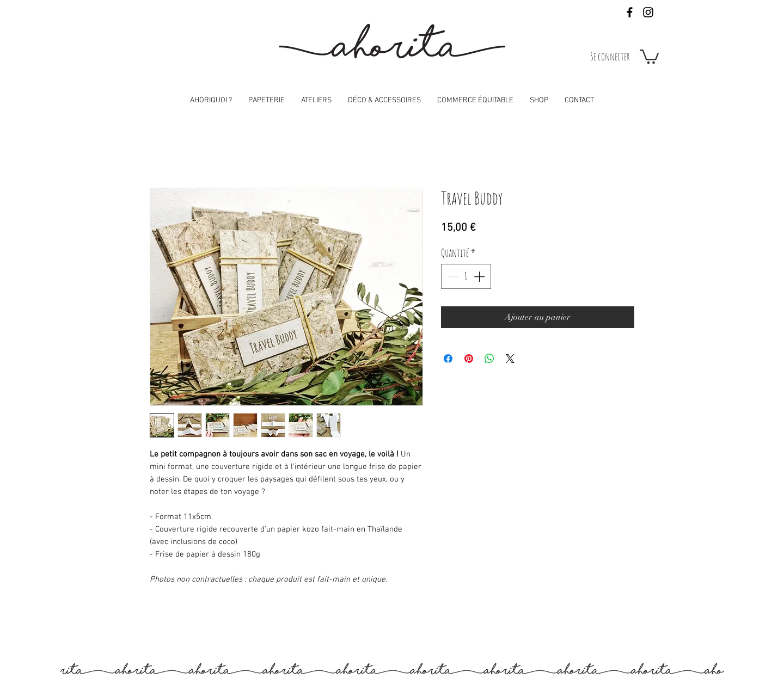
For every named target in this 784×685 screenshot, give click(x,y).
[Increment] (480, 276)
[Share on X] (510, 359)
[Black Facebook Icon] (630, 12)
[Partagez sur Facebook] (448, 359)
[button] (649, 56)
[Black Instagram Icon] (648, 12)
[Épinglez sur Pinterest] (469, 359)
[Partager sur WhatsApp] (489, 359)
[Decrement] (452, 276)
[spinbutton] (466, 276)
